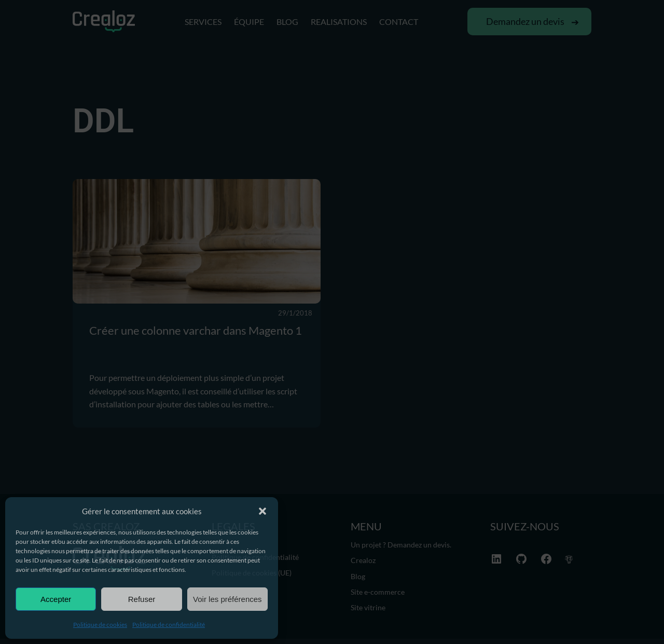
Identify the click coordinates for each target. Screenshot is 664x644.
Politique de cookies (100, 625)
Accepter (56, 599)
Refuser (142, 599)
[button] (262, 511)
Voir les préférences (227, 599)
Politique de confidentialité (169, 625)
